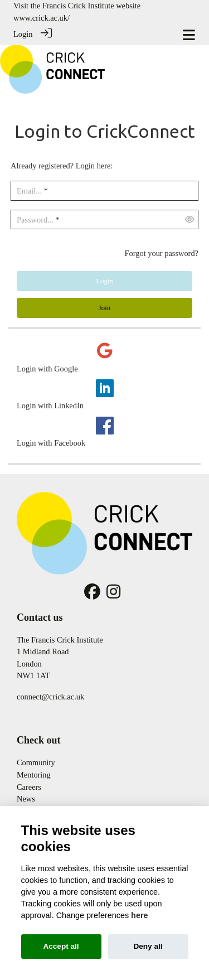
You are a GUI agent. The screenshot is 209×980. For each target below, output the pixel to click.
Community (36, 762)
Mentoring (34, 775)
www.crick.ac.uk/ (42, 18)
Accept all (61, 946)
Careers (29, 787)
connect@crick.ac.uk (50, 697)
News (26, 799)
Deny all (148, 946)
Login (23, 34)
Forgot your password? (162, 253)
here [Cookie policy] (139, 915)
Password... (35, 220)
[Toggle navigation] (189, 35)
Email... (29, 191)
